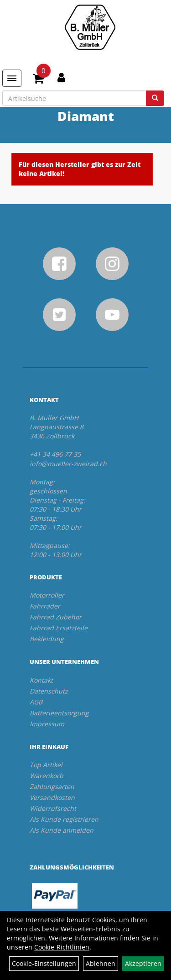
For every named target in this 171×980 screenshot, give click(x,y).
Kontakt (41, 680)
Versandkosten (52, 797)
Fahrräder (45, 606)
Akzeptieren (143, 963)
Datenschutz (49, 691)
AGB (36, 702)
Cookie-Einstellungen (44, 963)
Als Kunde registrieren (64, 819)
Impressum (47, 724)
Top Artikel (46, 765)
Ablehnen (101, 963)
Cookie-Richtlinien (62, 947)
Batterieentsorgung (59, 713)
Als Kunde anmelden (62, 830)
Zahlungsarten (52, 787)
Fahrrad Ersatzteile (59, 628)
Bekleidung (47, 639)
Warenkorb (47, 776)
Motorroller (47, 595)
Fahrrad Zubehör (56, 617)
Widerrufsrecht (53, 808)
